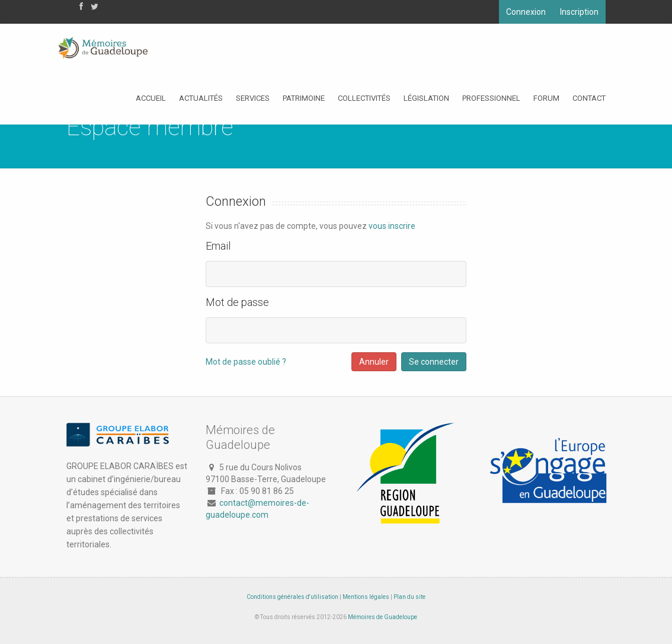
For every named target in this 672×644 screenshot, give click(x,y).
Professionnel (491, 98)
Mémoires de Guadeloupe (383, 617)
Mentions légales (366, 597)
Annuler (374, 362)
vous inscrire (392, 226)
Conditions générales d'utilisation (292, 597)
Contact (589, 98)
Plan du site (409, 597)
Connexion (526, 12)
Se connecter (434, 362)
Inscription (579, 12)
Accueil (151, 98)
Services (253, 98)
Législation (426, 98)
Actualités (201, 98)
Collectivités (364, 98)
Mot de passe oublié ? (246, 362)
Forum (546, 98)
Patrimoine (304, 98)
